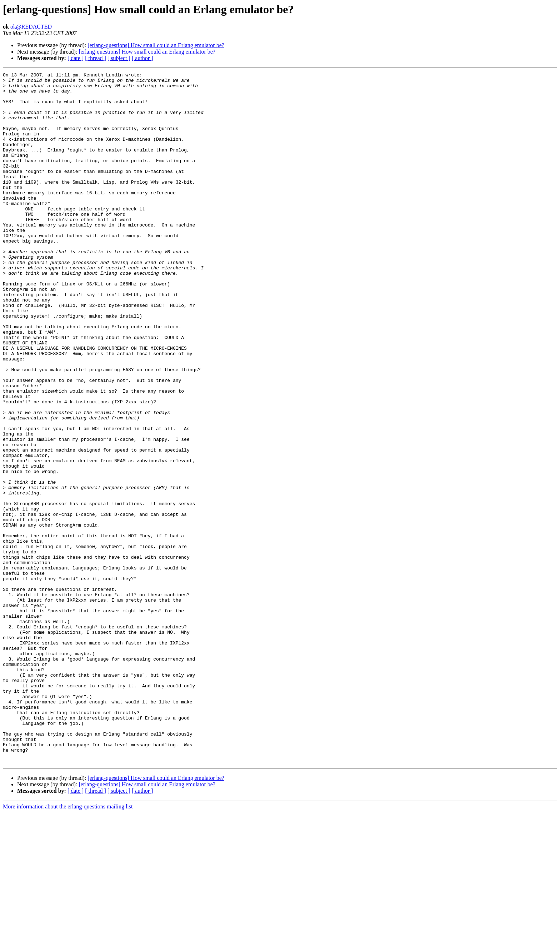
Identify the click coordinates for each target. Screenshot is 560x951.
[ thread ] (96, 58)
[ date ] (76, 58)
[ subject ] (119, 58)
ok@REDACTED (31, 27)
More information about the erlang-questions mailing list (68, 945)
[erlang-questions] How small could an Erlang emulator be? (156, 45)
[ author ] (142, 58)
